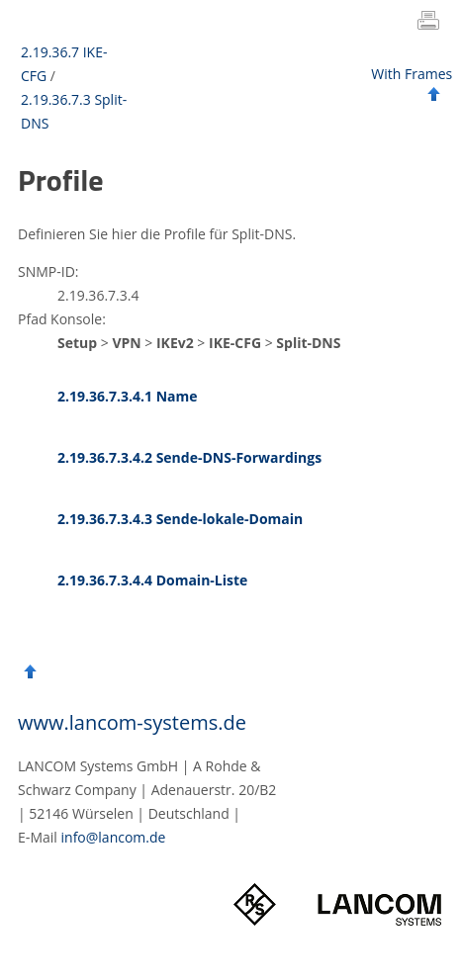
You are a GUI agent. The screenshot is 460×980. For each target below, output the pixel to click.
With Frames (412, 74)
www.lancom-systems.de (132, 722)
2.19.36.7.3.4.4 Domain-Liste (152, 580)
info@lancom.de (114, 837)
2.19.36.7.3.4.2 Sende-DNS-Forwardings (189, 457)
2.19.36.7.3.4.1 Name (128, 396)
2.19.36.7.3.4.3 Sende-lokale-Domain (180, 519)
